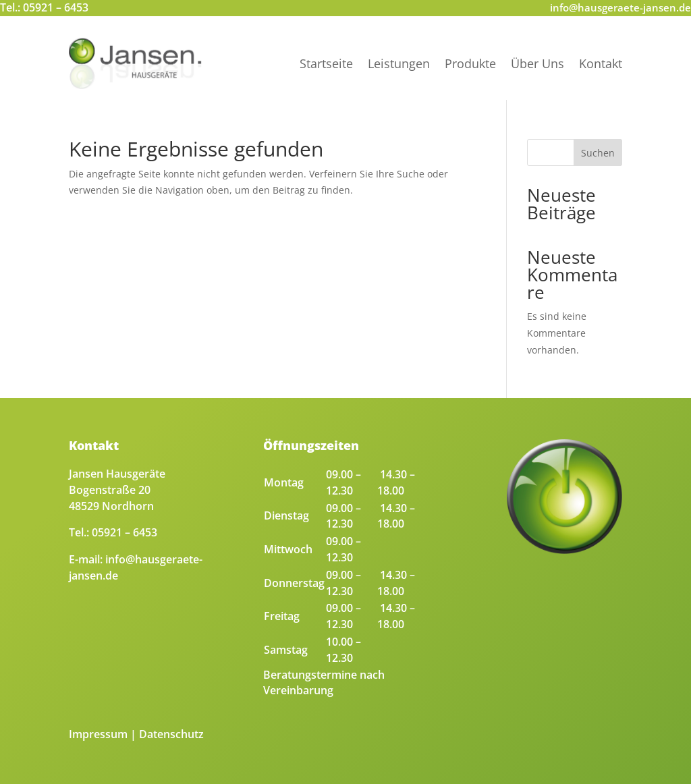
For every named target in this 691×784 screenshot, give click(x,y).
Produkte (470, 63)
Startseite (326, 63)
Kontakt (601, 63)
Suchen (598, 153)
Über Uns (537, 63)
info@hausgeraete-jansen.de (620, 7)
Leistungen (399, 63)
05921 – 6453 (56, 7)
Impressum (98, 734)
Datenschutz (171, 734)
